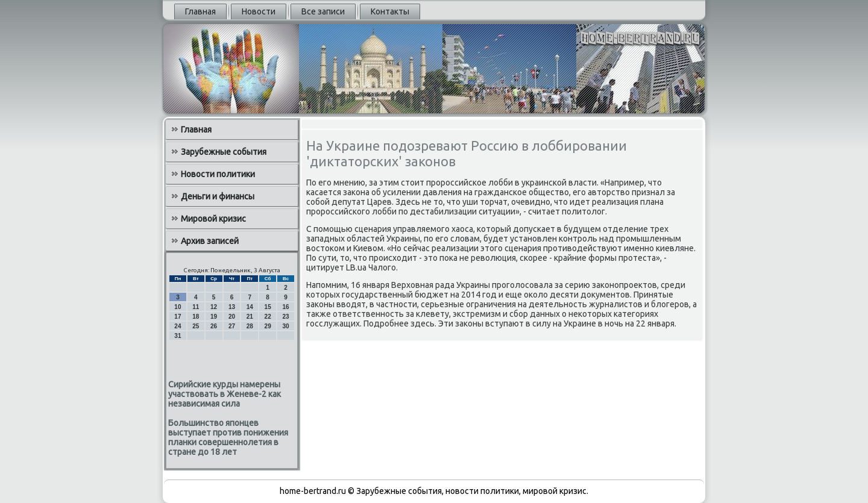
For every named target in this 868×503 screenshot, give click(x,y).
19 (214, 317)
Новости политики (218, 174)
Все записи (323, 11)
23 (285, 317)
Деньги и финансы (218, 196)
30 (285, 326)
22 (268, 317)
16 (285, 307)
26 (214, 326)
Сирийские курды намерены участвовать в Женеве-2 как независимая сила (225, 394)
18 (196, 317)
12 (214, 307)
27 (232, 326)
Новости (259, 11)
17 (178, 317)
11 (196, 307)
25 (196, 326)
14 (250, 307)
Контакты (390, 11)
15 (268, 307)
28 (250, 326)
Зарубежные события (224, 152)
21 (250, 317)
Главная (200, 11)
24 (178, 326)
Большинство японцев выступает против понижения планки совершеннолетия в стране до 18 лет (228, 437)
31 (178, 336)
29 (268, 326)
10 (178, 307)
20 (232, 317)
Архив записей (210, 241)
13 (232, 307)
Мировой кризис (213, 219)
